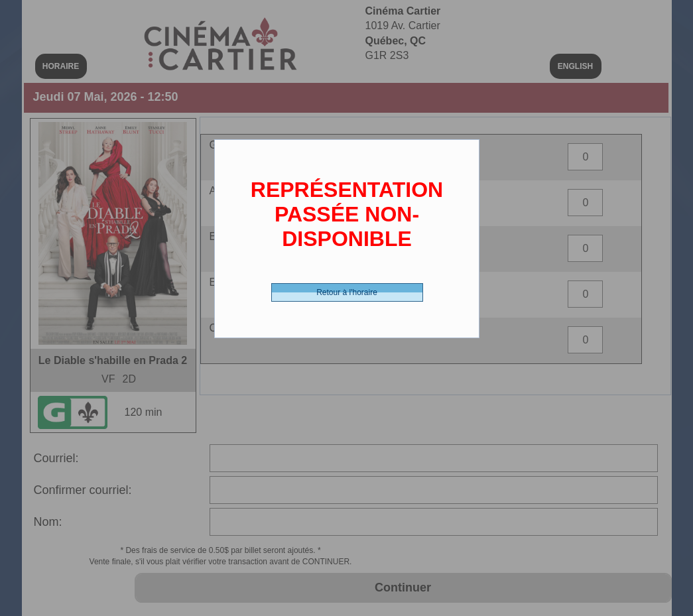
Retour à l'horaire (347, 292)
